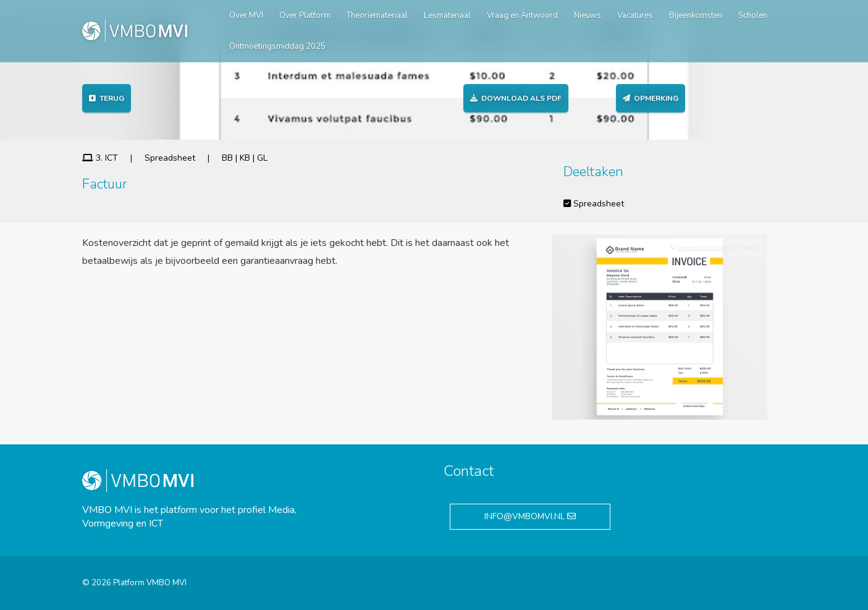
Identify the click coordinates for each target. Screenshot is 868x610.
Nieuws (588, 15)
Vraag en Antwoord (522, 15)
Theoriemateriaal (377, 15)
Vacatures (635, 15)
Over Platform (305, 15)
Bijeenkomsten (696, 15)
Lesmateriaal (447, 15)
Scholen (753, 15)
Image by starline (702, 248)
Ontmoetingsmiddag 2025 (277, 46)
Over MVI (246, 15)
